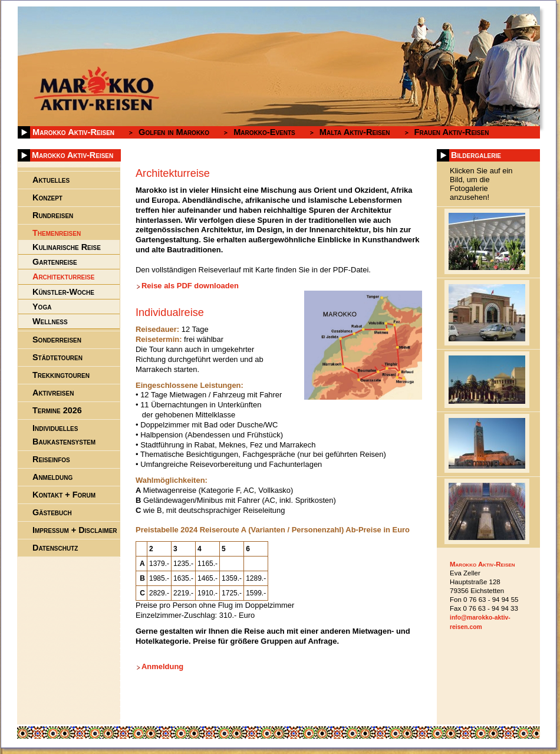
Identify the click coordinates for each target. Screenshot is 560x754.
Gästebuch (52, 512)
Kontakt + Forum (64, 495)
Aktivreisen (53, 393)
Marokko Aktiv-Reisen (73, 132)
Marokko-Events (264, 132)
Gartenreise (55, 262)
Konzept (47, 197)
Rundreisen (53, 215)
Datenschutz (55, 548)
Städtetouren (57, 357)
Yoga (42, 307)
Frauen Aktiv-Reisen (452, 132)
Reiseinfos (51, 459)
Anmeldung (162, 666)
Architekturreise (63, 276)
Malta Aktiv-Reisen (355, 132)
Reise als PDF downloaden (190, 286)
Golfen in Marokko (174, 132)
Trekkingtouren (61, 375)
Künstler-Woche (63, 292)
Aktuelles (51, 180)
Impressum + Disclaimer (75, 530)
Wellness (50, 321)
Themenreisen (57, 233)
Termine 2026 (57, 410)
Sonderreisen (57, 340)
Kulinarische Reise (67, 247)
